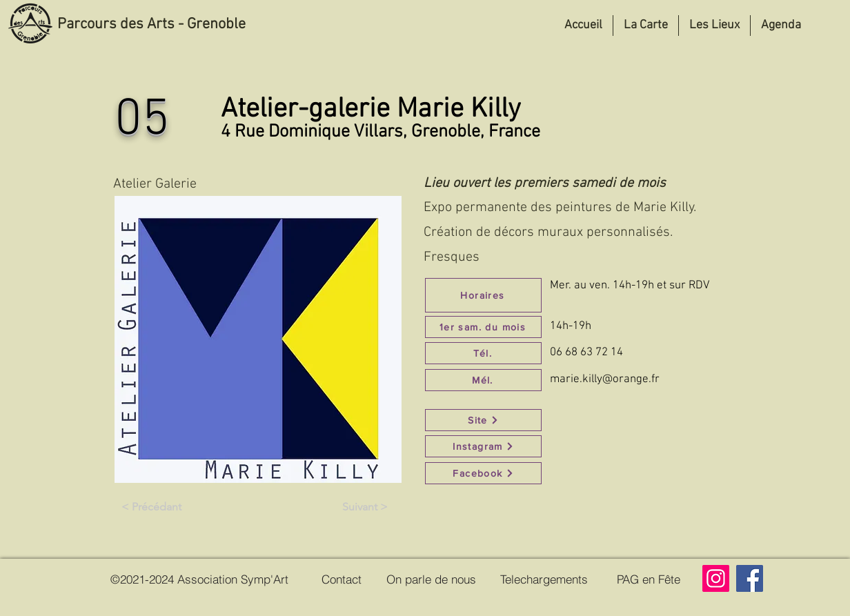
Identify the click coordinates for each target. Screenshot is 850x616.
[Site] (483, 420)
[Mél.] (483, 380)
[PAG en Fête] (649, 579)
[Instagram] (483, 446)
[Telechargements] (544, 579)
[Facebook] (483, 473)
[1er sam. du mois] (483, 327)
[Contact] (342, 579)
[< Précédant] (151, 507)
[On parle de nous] (431, 579)
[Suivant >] (365, 507)
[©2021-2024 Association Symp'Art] (199, 579)
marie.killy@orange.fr (605, 379)
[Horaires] (483, 295)
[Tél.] (483, 353)
